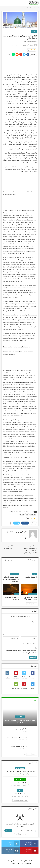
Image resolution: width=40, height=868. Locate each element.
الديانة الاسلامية (15, 574)
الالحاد (20, 512)
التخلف (10, 512)
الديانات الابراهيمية (20, 779)
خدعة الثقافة (8, 548)
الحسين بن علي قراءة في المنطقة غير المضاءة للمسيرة (20, 721)
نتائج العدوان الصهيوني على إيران (19, 746)
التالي (29, 604)
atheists (30, 512)
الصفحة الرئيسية (27, 861)
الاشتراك (8, 831)
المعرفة (22, 514)
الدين (27, 514)
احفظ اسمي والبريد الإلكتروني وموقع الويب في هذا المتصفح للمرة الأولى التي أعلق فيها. (21, 652)
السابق (34, 604)
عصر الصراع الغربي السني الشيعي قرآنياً (17, 738)
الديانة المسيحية (26, 864)
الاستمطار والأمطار (20, 794)
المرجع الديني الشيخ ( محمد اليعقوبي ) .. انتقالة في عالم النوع (30, 551)
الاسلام (25, 512)
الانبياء (15, 512)
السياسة (34, 31)
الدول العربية (33, 514)
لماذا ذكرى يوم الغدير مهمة (20, 729)
